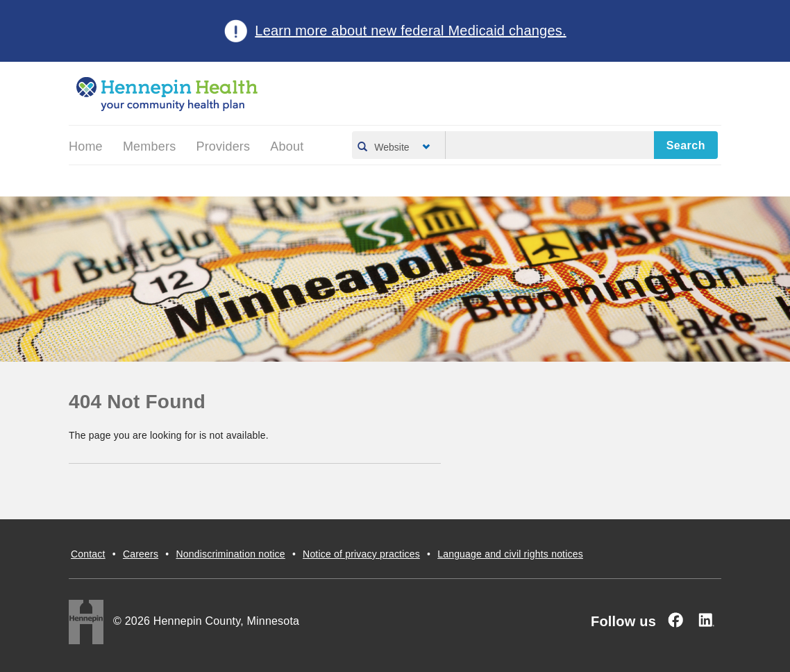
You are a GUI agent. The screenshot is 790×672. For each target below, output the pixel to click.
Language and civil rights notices (510, 554)
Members (149, 146)
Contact (88, 554)
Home (86, 146)
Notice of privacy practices (361, 554)
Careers (141, 554)
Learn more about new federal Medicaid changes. (410, 31)
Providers (223, 146)
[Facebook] (675, 620)
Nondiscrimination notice (230, 554)
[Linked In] (706, 620)
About (287, 146)
